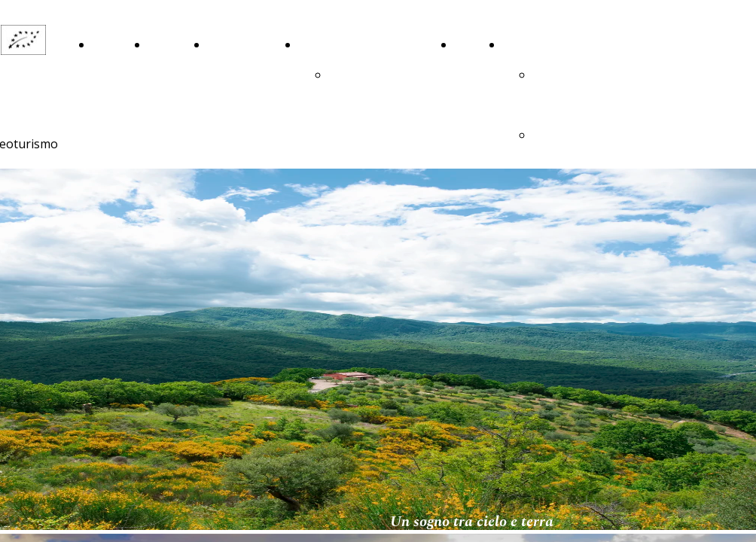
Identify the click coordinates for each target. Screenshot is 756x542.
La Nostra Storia (167, 75)
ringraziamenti (369, 75)
